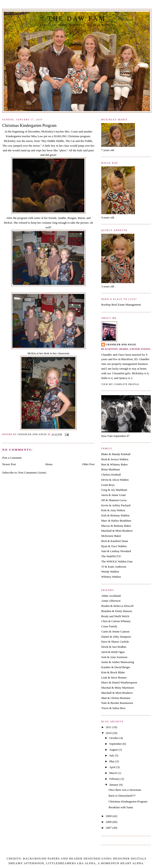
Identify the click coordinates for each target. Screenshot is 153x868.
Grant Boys (108, 485)
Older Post (88, 464)
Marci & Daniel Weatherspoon (119, 682)
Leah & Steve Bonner (114, 677)
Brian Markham (111, 469)
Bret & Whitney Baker (115, 464)
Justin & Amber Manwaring (118, 662)
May (112, 761)
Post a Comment (12, 458)
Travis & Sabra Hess (113, 708)
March (114, 773)
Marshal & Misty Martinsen (118, 688)
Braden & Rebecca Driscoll (117, 606)
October (114, 738)
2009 (109, 816)
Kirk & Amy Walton (113, 510)
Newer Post (9, 464)
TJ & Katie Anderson (114, 567)
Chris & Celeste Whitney (116, 621)
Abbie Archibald (111, 596)
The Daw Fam (77, 19)
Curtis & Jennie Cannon (115, 631)
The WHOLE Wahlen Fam (117, 561)
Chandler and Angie (121, 345)
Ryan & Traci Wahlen (114, 546)
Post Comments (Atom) (32, 473)
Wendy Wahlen (110, 572)
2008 (109, 822)
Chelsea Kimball (111, 475)
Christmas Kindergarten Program (128, 801)
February (115, 779)
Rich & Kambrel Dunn (115, 541)
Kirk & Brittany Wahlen (115, 515)
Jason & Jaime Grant (114, 495)
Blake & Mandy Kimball (116, 454)
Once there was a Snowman (125, 790)
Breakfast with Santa (121, 807)
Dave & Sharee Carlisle (115, 642)
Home (49, 464)
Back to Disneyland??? (122, 796)
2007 (109, 828)
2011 (109, 727)
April (113, 767)
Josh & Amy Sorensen (114, 657)
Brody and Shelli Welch (115, 616)
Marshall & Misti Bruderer (117, 531)
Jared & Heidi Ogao (113, 652)
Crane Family (109, 626)
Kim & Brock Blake (113, 672)
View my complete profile (120, 384)
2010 (109, 733)
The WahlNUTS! (111, 556)
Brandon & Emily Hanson (117, 611)
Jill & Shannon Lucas (114, 500)
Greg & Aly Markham (114, 490)
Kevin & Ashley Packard (116, 505)
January (114, 785)
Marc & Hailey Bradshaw (116, 521)
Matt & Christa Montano (116, 698)
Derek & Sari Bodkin (114, 647)
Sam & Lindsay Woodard (116, 551)
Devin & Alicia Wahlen (115, 480)
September (116, 744)
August (114, 750)
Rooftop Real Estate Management (121, 305)
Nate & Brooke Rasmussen (117, 703)
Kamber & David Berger (116, 667)
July (112, 755)
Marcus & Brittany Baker (116, 526)
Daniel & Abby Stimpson (116, 637)
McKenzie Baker (111, 536)
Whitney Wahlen (111, 577)
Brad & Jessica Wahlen (115, 459)
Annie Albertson (111, 601)
